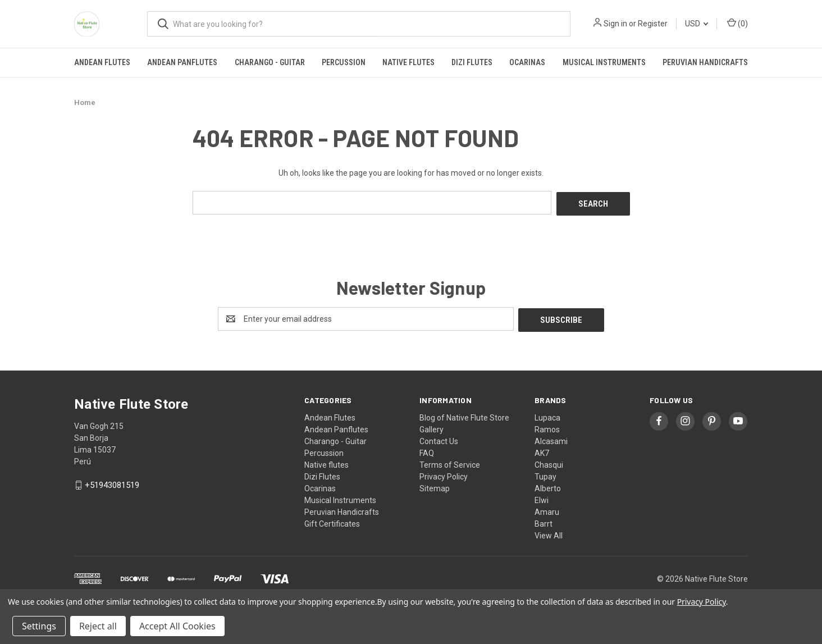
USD (697, 24)
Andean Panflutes (182, 62)
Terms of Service (450, 462)
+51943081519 (112, 483)
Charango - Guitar (270, 62)
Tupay (545, 474)
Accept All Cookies (177, 626)
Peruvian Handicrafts (705, 62)
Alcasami (551, 439)
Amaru (547, 509)
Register (653, 24)
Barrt (544, 521)
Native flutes (408, 62)
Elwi (542, 497)
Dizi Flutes (472, 62)
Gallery (431, 427)
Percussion (344, 62)
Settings (39, 626)
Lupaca (547, 415)
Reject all (98, 626)
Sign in (615, 24)
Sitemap (435, 486)
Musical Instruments (604, 62)
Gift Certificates (332, 521)
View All (549, 533)
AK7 (542, 450)
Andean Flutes (102, 62)
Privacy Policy (444, 474)
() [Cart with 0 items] (737, 23)
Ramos (547, 427)
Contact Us (439, 439)
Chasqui (549, 462)
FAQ (427, 450)
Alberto (548, 486)
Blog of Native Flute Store (464, 415)
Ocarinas (527, 62)
